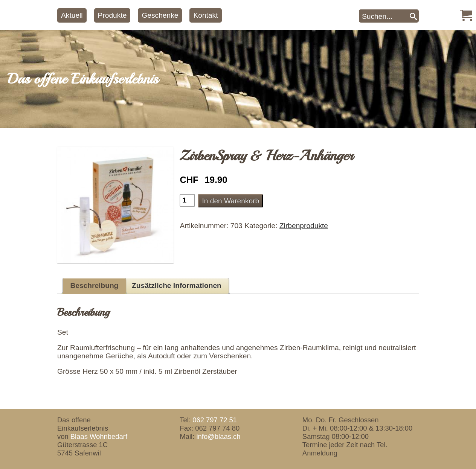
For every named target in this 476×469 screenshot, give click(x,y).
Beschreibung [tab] (94, 286)
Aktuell (72, 15)
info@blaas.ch (218, 436)
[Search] (413, 16)
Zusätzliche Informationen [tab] (177, 286)
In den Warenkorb (230, 201)
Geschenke (160, 15)
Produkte (112, 15)
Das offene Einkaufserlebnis (83, 79)
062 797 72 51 (215, 420)
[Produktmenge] (187, 200)
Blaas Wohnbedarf (99, 436)
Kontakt (205, 15)
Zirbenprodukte (304, 226)
